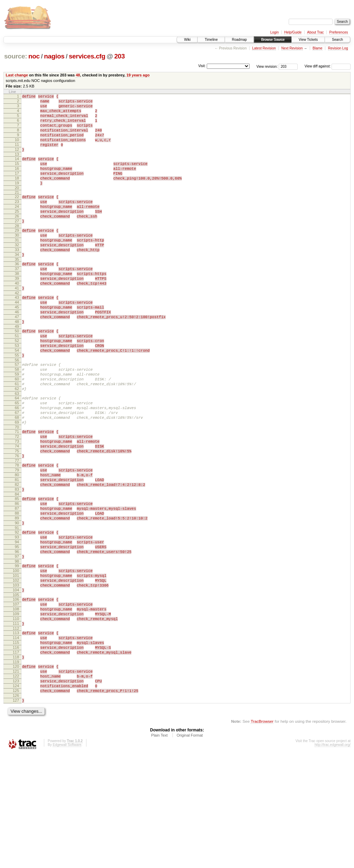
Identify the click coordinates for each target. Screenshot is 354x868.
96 (17, 637)
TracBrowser (262, 835)
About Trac (315, 32)
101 (16, 665)
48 (78, 75)
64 (17, 454)
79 (17, 539)
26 (17, 239)
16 (17, 183)
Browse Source (273, 40)
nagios (54, 56)
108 (16, 704)
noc (34, 56)
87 (17, 585)
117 (16, 756)
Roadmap (239, 40)
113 (16, 732)
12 (17, 161)
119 (16, 768)
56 (17, 410)
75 (17, 517)
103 (16, 676)
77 (17, 529)
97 (17, 643)
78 (17, 534)
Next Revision (292, 48)
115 (16, 744)
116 (16, 750)
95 (17, 631)
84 (17, 569)
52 (17, 386)
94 (17, 625)
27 (17, 245)
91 (17, 609)
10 (17, 149)
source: (16, 56)
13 (17, 167)
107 (16, 699)
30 (17, 261)
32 (17, 273)
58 (17, 420)
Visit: (202, 66)
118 (16, 762)
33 (17, 279)
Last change (17, 75)
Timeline (211, 40)
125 (16, 802)
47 (17, 358)
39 (17, 313)
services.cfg (87, 56)
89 (17, 597)
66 (17, 466)
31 (17, 267)
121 (16, 778)
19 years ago (138, 75)
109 (16, 710)
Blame (317, 48)
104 (16, 682)
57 (17, 414)
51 (17, 380)
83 (17, 563)
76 (17, 523)
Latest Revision (264, 48)
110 (16, 716)
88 (17, 591)
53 (17, 392)
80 (17, 545)
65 (17, 460)
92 (17, 613)
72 (17, 500)
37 (17, 301)
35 (17, 290)
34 (17, 285)
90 (17, 603)
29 (17, 255)
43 (17, 335)
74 (17, 511)
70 (17, 489)
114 (16, 738)
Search (337, 40)
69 (17, 483)
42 (17, 330)
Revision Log (338, 48)
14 (17, 171)
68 (17, 478)
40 (17, 318)
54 (17, 398)
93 (17, 619)
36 (17, 295)
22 (17, 215)
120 (16, 772)
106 (16, 693)
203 (119, 56)
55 (17, 404)
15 (17, 177)
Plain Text (159, 849)
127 (16, 813)
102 (16, 671)
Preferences (339, 32)
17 (17, 189)
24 (17, 227)
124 (16, 796)
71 (17, 494)
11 (17, 155)
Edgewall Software (67, 859)
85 (17, 573)
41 (17, 324)
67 (17, 472)
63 (17, 450)
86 (17, 579)
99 (17, 653)
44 (17, 341)
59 (17, 426)
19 (17, 201)
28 (17, 251)
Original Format (190, 849)
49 (17, 370)
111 (16, 722)
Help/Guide (293, 32)
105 (16, 688)
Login (274, 32)
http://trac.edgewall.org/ (333, 859)
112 (16, 728)
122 (16, 784)
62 (17, 444)
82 (17, 557)
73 (17, 506)
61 (17, 438)
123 (16, 790)
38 (17, 307)
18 (17, 195)
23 (17, 221)
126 (16, 807)
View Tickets (308, 40)
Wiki (187, 40)
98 (17, 648)
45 (17, 347)
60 (17, 432)
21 (17, 211)
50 (17, 375)
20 (17, 206)
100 (16, 659)
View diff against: (328, 66)
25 (17, 233)
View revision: (267, 66)
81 (17, 551)
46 (17, 352)
